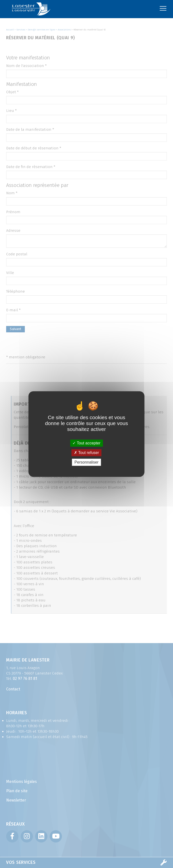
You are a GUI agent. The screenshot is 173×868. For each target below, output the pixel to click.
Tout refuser (86, 453)
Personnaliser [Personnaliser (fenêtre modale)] (86, 462)
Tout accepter (86, 443)
